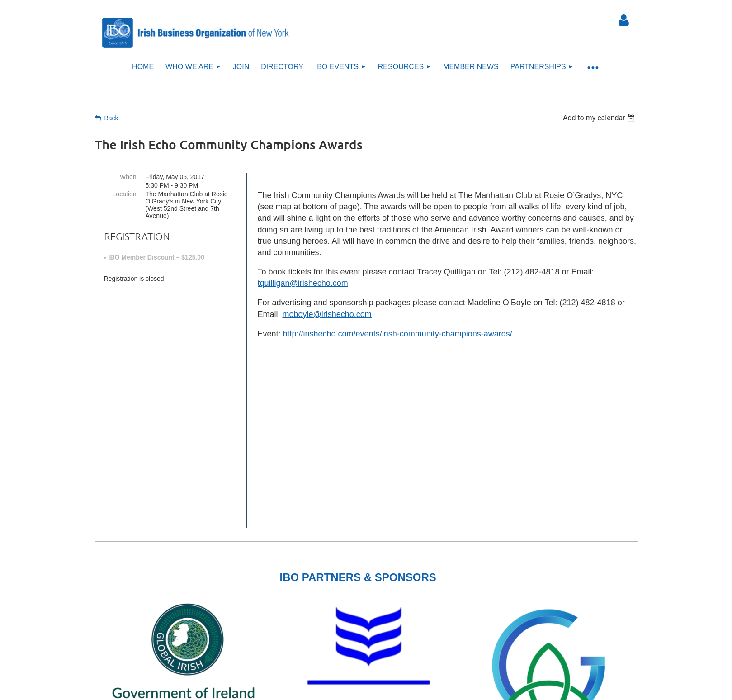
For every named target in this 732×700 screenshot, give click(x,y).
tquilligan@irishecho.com (303, 283)
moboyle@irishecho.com (327, 314)
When (128, 177)
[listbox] (600, 118)
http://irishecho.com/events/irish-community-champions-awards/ (398, 334)
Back (111, 118)
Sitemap (371, 640)
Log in (624, 20)
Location (125, 194)
